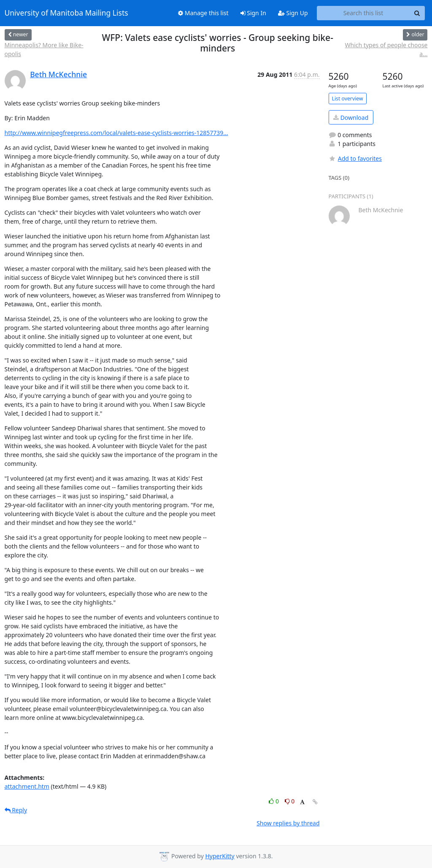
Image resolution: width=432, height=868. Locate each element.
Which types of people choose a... (386, 49)
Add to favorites (355, 158)
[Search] (417, 13)
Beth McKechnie (58, 74)
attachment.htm (27, 786)
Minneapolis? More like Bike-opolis (44, 49)
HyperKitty (220, 856)
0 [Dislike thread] (290, 801)
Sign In (253, 13)
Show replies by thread (288, 823)
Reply (16, 810)
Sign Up (293, 13)
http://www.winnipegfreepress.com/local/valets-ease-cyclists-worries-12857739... (116, 133)
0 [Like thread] (274, 801)
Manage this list (203, 13)
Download (351, 118)
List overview (348, 99)
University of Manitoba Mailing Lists (66, 13)
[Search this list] (363, 13)
